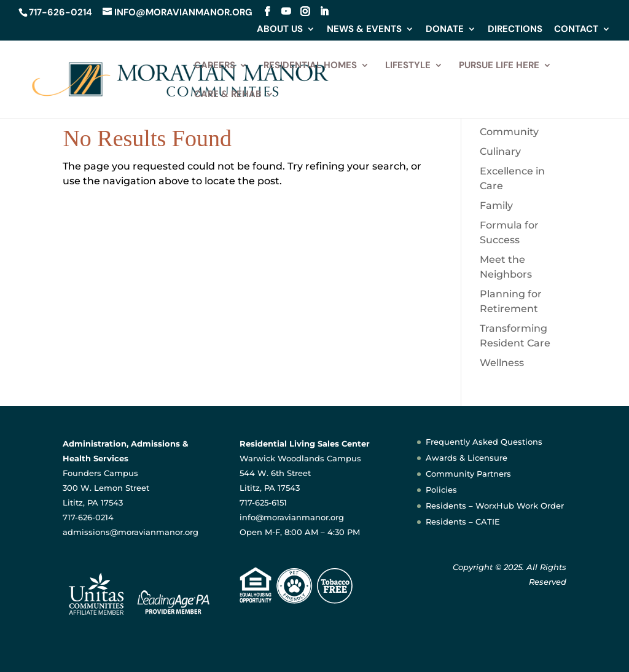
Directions (515, 30)
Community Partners (468, 474)
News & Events (364, 30)
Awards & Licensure (467, 458)
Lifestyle (408, 66)
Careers (215, 66)
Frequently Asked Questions (484, 442)
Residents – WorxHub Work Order (495, 506)
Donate (445, 30)
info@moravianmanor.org (292, 517)
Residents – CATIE (463, 522)
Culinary (500, 151)
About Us (280, 30)
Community (509, 132)
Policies (441, 490)
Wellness (502, 363)
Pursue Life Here (499, 66)
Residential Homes (310, 66)
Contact (576, 30)
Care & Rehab (228, 95)
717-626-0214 (61, 12)
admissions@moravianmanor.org (131, 532)
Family (496, 205)
